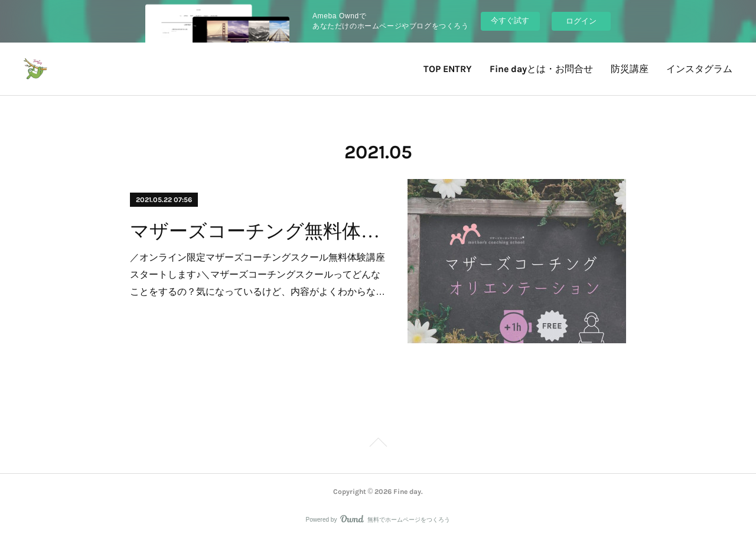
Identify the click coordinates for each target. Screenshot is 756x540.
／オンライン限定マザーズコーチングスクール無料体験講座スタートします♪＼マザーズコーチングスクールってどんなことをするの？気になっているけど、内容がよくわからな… (258, 274)
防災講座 (630, 69)
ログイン (581, 21)
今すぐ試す (510, 20)
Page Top (378, 444)
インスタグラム (699, 69)
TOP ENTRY (448, 69)
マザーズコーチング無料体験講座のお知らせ (258, 231)
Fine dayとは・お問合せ (541, 69)
